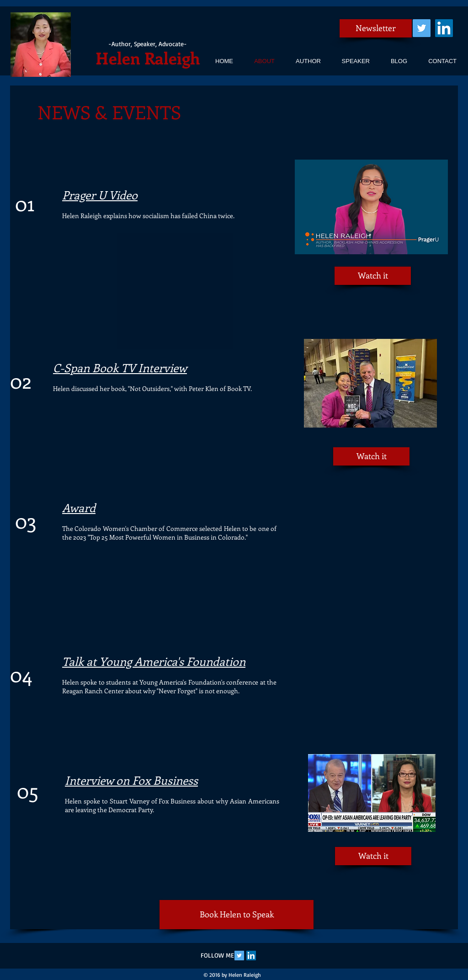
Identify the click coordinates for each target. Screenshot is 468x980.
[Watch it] (373, 276)
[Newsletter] (376, 28)
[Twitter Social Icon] (422, 28)
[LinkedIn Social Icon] (444, 28)
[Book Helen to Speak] (237, 915)
